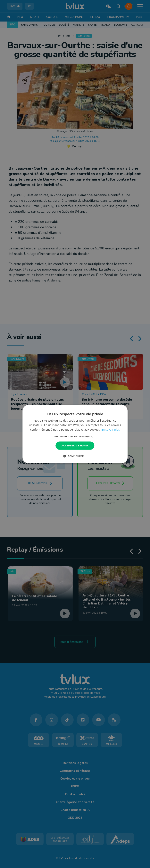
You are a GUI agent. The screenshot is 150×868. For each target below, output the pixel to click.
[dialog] (75, 434)
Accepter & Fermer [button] (75, 445)
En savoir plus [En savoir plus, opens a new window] (111, 430)
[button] (75, 436)
